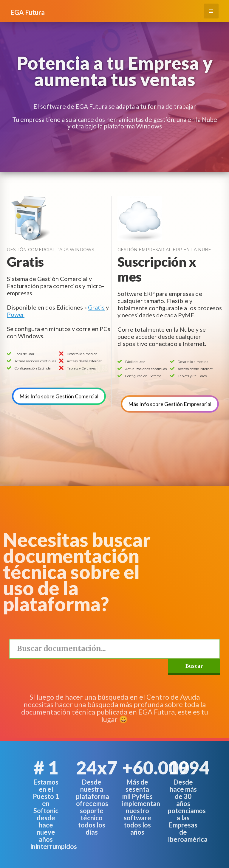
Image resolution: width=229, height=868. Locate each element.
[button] (211, 11)
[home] (28, 10)
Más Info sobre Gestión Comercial (59, 383)
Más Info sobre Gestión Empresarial (170, 391)
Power (16, 314)
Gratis (96, 307)
